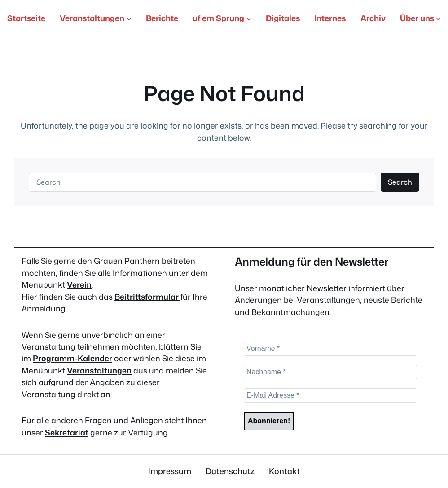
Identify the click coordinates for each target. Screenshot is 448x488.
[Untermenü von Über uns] (438, 19)
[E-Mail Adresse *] (331, 395)
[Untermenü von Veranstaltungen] (129, 19)
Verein (79, 285)
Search (400, 182)
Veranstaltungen (99, 370)
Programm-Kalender (72, 358)
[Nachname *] (331, 372)
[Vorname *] (331, 349)
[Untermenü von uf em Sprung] (249, 19)
